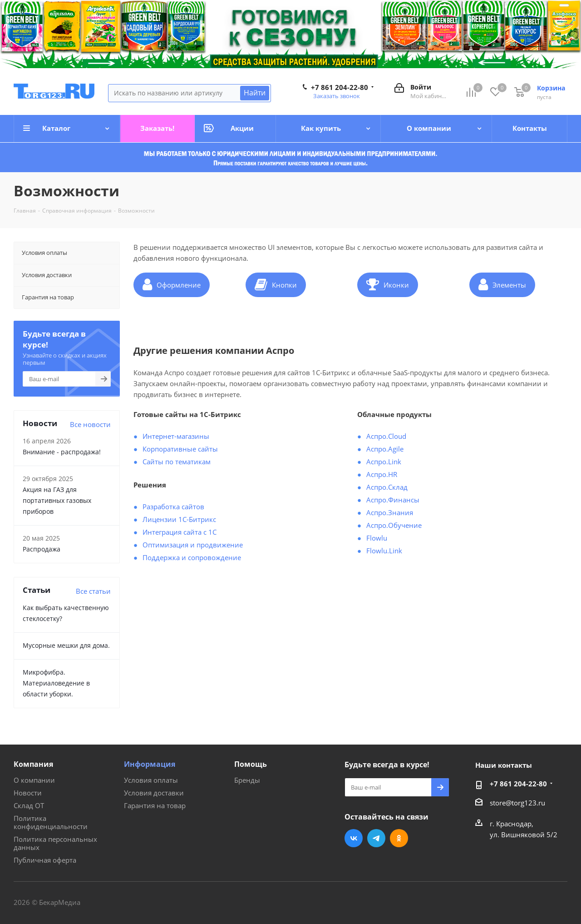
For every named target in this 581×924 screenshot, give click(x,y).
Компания (33, 764)
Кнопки (276, 284)
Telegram (376, 838)
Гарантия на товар (155, 805)
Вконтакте (354, 838)
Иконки (388, 284)
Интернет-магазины (176, 436)
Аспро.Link (384, 462)
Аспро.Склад (387, 487)
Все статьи (93, 591)
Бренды (247, 780)
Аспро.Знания (390, 512)
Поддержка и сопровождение (192, 557)
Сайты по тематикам (177, 462)
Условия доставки (154, 793)
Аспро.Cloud (386, 436)
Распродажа (42, 549)
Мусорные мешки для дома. (66, 645)
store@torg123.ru (517, 803)
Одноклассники (399, 838)
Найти (255, 93)
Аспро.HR (382, 474)
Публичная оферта (45, 860)
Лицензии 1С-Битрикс (179, 519)
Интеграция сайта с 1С (180, 532)
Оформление (172, 284)
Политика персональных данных (55, 843)
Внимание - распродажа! (62, 452)
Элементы (502, 284)
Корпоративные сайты (180, 449)
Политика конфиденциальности (51, 822)
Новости (28, 793)
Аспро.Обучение (394, 525)
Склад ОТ (29, 805)
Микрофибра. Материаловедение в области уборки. (56, 683)
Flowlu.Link (384, 551)
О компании (34, 780)
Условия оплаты (151, 780)
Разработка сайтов (173, 507)
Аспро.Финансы (393, 500)
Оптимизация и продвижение (193, 545)
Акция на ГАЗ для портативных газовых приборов (57, 500)
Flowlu (377, 538)
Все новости (90, 424)
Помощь (251, 764)
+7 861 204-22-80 (340, 87)
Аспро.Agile (385, 449)
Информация (150, 764)
